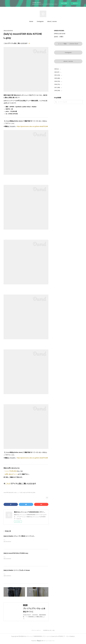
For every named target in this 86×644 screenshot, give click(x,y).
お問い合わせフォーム (12, 474)
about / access (52, 21)
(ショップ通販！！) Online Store (68, 44)
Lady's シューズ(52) (18, 493)
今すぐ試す (64, 3)
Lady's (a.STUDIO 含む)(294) (29, 493)
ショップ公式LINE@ (11, 471)
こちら (8, 484)
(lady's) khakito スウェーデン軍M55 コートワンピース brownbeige (24, 536)
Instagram (40, 21)
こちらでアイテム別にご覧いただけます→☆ (15, 540)
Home (31, 21)
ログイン (76, 3)
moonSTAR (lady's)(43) (8, 493)
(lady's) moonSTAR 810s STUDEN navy (16, 553)
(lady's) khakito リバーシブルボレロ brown (17, 570)
